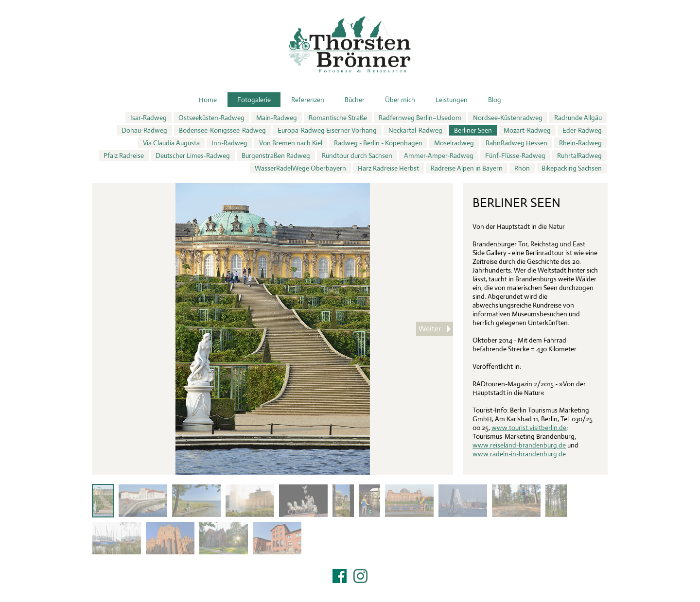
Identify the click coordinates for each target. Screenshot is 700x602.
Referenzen (308, 100)
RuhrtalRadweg (579, 155)
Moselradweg (454, 143)
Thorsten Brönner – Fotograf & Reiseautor (350, 44)
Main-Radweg (277, 118)
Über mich (400, 100)
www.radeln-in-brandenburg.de (519, 454)
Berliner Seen (473, 130)
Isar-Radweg (149, 118)
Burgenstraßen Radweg (276, 155)
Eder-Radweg (582, 130)
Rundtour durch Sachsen (357, 155)
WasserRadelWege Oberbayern (300, 168)
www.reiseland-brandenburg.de (519, 445)
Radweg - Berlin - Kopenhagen (378, 143)
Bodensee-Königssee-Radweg (222, 130)
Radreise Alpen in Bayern (467, 168)
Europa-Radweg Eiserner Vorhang (327, 130)
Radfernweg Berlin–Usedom (420, 118)
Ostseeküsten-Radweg (211, 118)
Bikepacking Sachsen (572, 168)
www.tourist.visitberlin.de (529, 428)
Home (208, 100)
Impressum (350, 588)
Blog (495, 100)
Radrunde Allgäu (578, 118)
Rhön (522, 168)
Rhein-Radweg (580, 143)
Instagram (360, 576)
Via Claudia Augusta (171, 143)
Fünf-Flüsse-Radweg (515, 155)
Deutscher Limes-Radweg (193, 155)
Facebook (340, 576)
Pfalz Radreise (124, 155)
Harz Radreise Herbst (388, 168)
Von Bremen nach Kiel (291, 143)
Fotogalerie (254, 100)
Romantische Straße (338, 118)
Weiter (430, 329)
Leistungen (452, 100)
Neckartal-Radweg (415, 130)
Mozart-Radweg (527, 130)
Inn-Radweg (229, 143)
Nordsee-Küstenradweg (508, 118)
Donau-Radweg (144, 130)
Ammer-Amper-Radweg (439, 155)
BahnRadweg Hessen (516, 143)
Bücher (355, 100)
